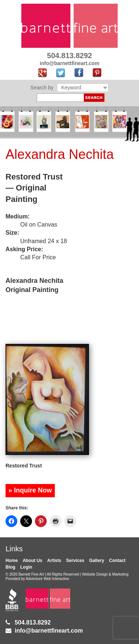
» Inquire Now (30, 490)
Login (26, 567)
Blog (10, 567)
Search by (42, 88)
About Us (33, 561)
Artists (54, 561)
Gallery (97, 561)
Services (75, 561)
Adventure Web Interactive (47, 579)
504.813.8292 (33, 622)
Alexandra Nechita (60, 154)
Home (12, 561)
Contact (117, 561)
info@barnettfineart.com (49, 631)
